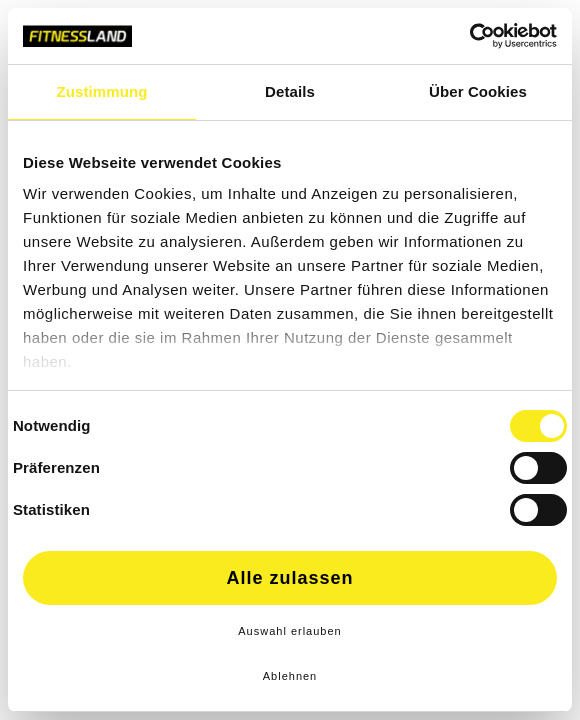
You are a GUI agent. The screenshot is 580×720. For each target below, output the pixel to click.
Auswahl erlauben (289, 631)
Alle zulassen (289, 578)
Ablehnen (290, 676)
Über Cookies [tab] (478, 91)
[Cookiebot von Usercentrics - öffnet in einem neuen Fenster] (469, 36)
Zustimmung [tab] (102, 91)
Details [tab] (290, 91)
